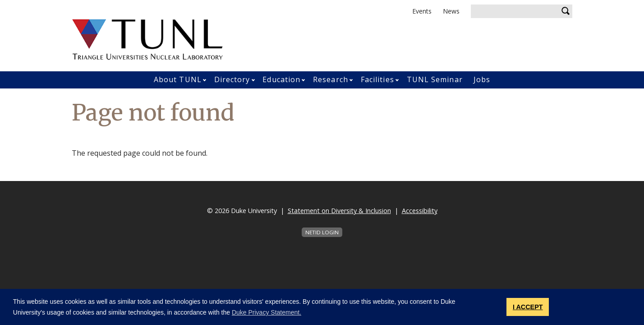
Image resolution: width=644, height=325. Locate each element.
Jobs (482, 79)
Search (566, 11)
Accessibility (420, 211)
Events (422, 11)
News (451, 11)
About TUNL (178, 79)
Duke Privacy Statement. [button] (267, 312)
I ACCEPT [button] (528, 307)
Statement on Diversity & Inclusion (339, 211)
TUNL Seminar (435, 79)
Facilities (377, 79)
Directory (232, 79)
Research (331, 79)
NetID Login (322, 232)
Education (281, 79)
